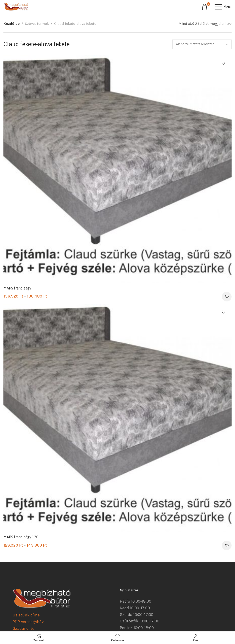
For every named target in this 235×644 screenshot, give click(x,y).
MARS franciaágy (17, 288)
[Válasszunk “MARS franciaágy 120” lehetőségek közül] (227, 545)
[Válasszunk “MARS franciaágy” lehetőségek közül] (227, 297)
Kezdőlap (12, 24)
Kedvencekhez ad (223, 63)
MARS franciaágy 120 (21, 537)
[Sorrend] (202, 44)
